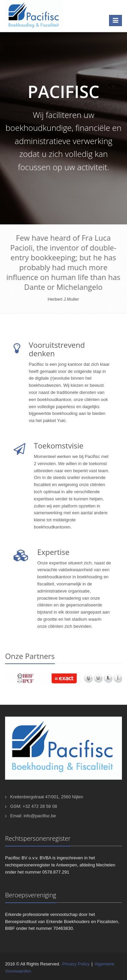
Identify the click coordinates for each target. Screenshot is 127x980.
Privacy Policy (76, 964)
